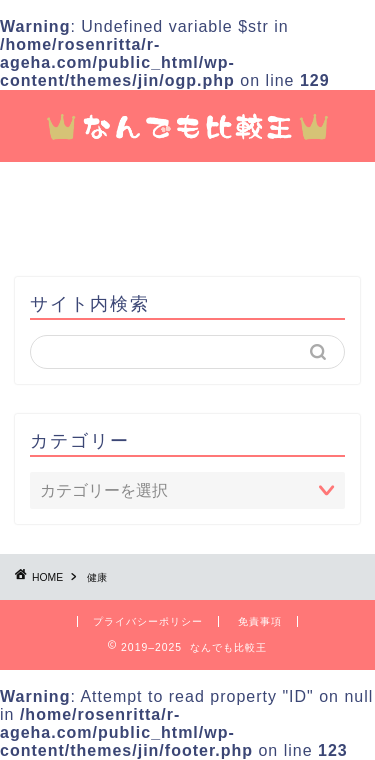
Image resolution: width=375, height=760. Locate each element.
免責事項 (260, 621)
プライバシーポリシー (148, 621)
